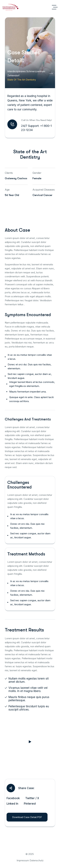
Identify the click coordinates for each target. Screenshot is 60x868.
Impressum (23, 860)
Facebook (13, 798)
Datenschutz (37, 860)
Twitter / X (32, 798)
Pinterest (30, 804)
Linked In (12, 804)
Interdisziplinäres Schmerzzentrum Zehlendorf (30, 73)
